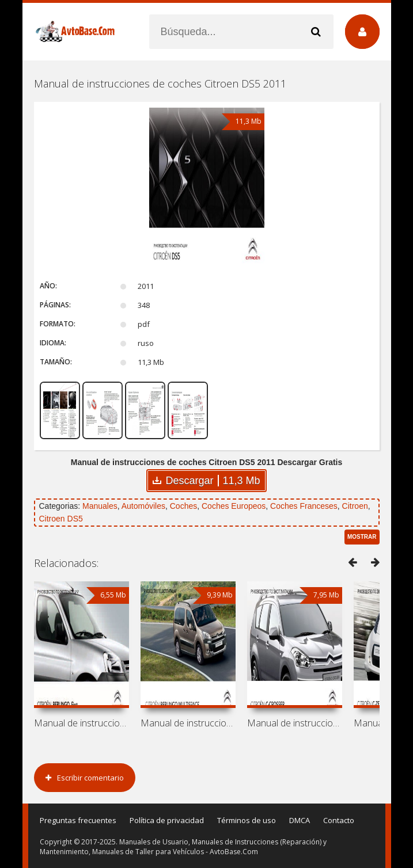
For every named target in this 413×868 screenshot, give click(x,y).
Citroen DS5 (61, 519)
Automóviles (143, 506)
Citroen (355, 506)
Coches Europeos (234, 506)
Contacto (339, 820)
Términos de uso (247, 820)
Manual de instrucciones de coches (82, 723)
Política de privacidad (167, 820)
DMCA (300, 820)
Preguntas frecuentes (78, 820)
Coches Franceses (304, 506)
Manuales (100, 506)
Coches (183, 506)
